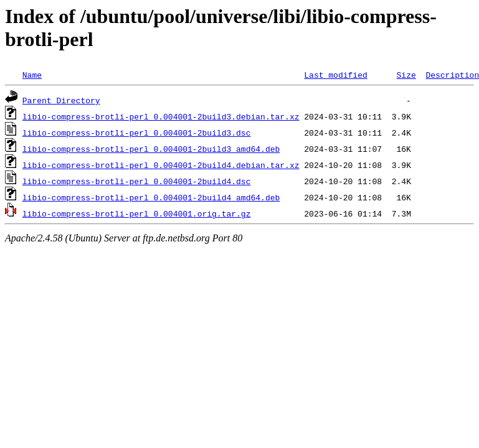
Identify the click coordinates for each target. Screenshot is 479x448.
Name (32, 75)
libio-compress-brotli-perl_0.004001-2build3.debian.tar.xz (161, 116)
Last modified (335, 75)
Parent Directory (61, 100)
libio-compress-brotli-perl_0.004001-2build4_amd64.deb (151, 197)
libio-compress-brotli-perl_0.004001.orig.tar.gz (137, 213)
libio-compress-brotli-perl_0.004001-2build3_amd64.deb (151, 149)
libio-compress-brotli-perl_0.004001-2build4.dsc (137, 181)
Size (406, 75)
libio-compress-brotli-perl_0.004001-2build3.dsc (137, 133)
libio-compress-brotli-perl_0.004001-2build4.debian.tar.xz (161, 165)
